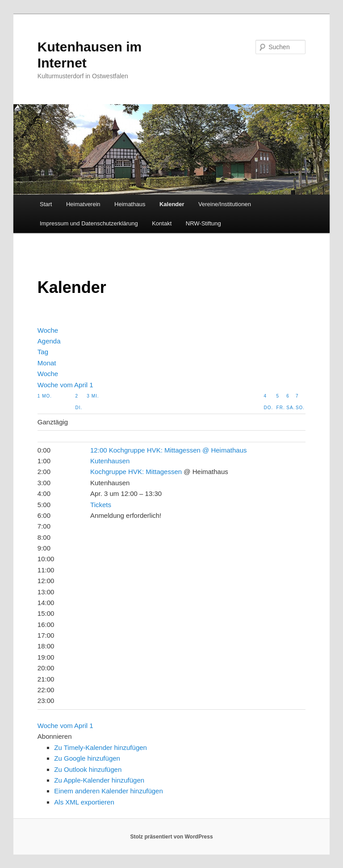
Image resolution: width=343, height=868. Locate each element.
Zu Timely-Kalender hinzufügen (100, 747)
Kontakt (162, 223)
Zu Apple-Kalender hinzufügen (99, 780)
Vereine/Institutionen (225, 204)
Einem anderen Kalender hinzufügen (109, 791)
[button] (55, 736)
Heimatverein (83, 204)
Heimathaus (130, 204)
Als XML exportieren (84, 802)
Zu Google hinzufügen (87, 758)
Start (46, 204)
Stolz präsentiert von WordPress (171, 837)
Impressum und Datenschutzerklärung (89, 223)
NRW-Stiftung (203, 223)
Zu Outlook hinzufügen (88, 769)
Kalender (172, 204)
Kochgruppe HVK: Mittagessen (136, 472)
